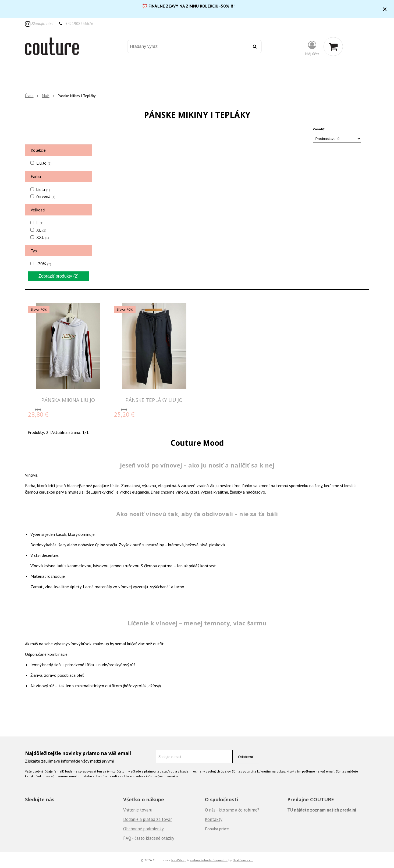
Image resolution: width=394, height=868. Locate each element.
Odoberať (246, 757)
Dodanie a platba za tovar (148, 819)
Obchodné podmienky (143, 829)
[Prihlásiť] (312, 48)
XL (41, 230)
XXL (43, 237)
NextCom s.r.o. (243, 860)
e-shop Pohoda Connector (209, 860)
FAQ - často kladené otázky (149, 838)
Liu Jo (44, 163)
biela (43, 189)
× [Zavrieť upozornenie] (385, 9)
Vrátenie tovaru (138, 810)
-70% (44, 264)
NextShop (178, 860)
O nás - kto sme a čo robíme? (232, 810)
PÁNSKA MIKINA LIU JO (68, 400)
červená (46, 196)
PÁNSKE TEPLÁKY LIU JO (154, 400)
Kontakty (214, 819)
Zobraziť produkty (58, 276)
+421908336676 (79, 24)
